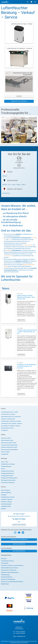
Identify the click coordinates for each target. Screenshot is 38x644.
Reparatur (25, 265)
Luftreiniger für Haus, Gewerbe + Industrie (11, 424)
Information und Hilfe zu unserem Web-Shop (12, 565)
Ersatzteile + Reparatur (7, 499)
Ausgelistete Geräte (6, 506)
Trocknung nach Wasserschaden (9, 445)
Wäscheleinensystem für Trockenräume (11, 417)
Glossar (3, 469)
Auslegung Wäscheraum (7, 476)
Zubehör (19, 96)
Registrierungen (5, 584)
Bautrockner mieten (6, 438)
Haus (10, 240)
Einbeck (24, 185)
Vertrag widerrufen (19, 544)
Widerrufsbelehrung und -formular (9, 568)
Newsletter (4, 495)
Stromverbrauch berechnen (8, 483)
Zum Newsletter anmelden (19, 539)
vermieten (8, 250)
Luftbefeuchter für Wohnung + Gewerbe (11, 421)
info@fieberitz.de (21, 636)
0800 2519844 (20, 519)
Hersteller (3, 509)
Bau (5, 240)
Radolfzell (5, 185)
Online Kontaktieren (19, 524)
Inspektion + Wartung (6, 502)
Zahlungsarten (5, 563)
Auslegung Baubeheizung (7, 473)
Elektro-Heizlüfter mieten (7, 440)
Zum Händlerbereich (19, 551)
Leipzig (14, 185)
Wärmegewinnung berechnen (8, 480)
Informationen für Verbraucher (9, 570)
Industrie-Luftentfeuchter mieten (9, 447)
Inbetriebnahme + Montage (8, 464)
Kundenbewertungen (6, 466)
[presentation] (2, 130)
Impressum (4, 559)
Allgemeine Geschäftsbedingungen (10, 572)
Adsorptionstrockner (28, 245)
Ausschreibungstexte (6, 504)
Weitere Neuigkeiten (6, 493)
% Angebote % (5, 430)
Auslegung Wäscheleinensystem (9, 478)
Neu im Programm (6, 490)
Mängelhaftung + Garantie (8, 497)
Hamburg (5, 176)
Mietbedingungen (5, 575)
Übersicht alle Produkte (19, 101)
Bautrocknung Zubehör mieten (9, 443)
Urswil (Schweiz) (6, 193)
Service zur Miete (5, 452)
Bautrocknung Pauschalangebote (9, 450)
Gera (10, 185)
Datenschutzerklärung (7, 577)
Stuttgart (19, 185)
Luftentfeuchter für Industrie (8, 414)
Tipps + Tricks (5, 462)
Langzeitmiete (5, 454)
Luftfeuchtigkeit (8, 256)
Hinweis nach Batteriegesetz (8, 579)
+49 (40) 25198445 (20, 632)
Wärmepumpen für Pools (7, 428)
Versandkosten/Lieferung (7, 561)
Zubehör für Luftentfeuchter (8, 419)
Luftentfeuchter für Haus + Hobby (9, 412)
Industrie (34, 238)
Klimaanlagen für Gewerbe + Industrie (10, 426)
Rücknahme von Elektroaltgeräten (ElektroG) (12, 582)
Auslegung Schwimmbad (7, 471)
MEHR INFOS (21, 320)
